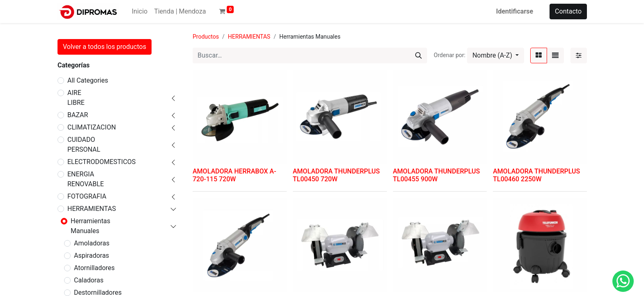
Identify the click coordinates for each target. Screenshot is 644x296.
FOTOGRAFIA (87, 196)
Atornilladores (94, 268)
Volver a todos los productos (105, 47)
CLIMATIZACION (92, 127)
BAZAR (78, 115)
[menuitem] (140, 12)
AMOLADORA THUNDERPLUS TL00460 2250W (536, 175)
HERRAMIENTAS (92, 209)
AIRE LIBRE (76, 98)
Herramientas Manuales (91, 226)
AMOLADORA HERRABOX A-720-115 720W (234, 175)
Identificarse (515, 11)
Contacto (568, 11)
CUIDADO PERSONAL (84, 145)
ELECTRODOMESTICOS (101, 162)
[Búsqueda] (419, 55)
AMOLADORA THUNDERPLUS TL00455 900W (437, 175)
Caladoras (89, 280)
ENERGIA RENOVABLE (86, 179)
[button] (496, 55)
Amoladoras (92, 243)
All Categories (88, 80)
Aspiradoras (92, 256)
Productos (206, 37)
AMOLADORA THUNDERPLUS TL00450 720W (336, 175)
